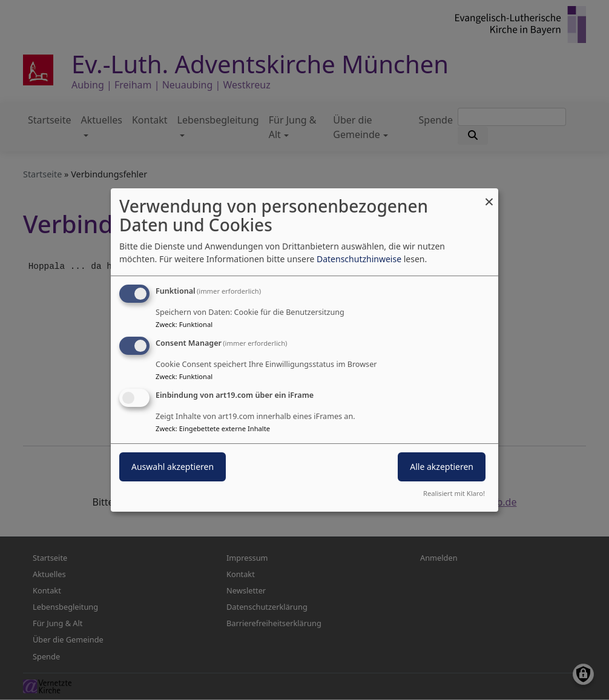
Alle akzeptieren (442, 467)
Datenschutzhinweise (359, 259)
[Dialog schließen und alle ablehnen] (489, 196)
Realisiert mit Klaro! (454, 493)
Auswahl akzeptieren (173, 467)
